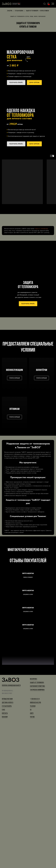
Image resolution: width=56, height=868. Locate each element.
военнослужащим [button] (14, 370)
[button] (44, 4)
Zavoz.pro (10, 11)
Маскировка (34, 820)
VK (31, 851)
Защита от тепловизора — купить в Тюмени (37, 11)
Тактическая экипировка (37, 831)
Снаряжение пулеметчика (37, 827)
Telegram (33, 847)
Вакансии (5, 858)
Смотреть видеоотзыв (28, 584)
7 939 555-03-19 (35, 840)
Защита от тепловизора (37, 824)
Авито (32, 855)
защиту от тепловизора (41, 229)
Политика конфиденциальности (11, 827)
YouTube (32, 858)
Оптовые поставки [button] (7, 840)
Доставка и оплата (8, 844)
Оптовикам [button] (14, 409)
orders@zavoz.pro (35, 844)
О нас (3, 851)
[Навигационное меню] (53, 4)
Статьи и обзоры (19, 11)
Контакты (5, 855)
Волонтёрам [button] (42, 370)
